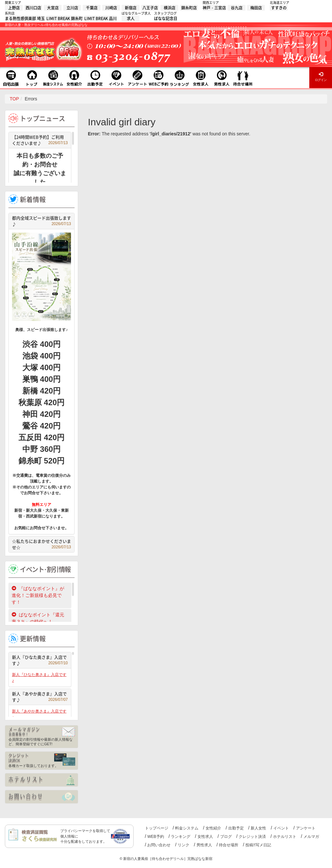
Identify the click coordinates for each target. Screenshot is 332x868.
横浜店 (170, 8)
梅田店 (256, 8)
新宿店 (131, 8)
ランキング (181, 837)
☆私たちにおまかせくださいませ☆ (41, 544)
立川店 (72, 8)
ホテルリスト (285, 837)
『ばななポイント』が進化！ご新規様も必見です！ (38, 595)
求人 (131, 18)
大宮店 (53, 8)
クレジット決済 (252, 837)
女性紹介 (213, 828)
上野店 (14, 8)
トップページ (157, 828)
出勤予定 (236, 828)
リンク (184, 845)
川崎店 (111, 8)
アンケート (306, 828)
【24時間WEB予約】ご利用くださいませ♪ (40, 140)
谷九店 (237, 8)
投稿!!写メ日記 (258, 845)
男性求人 (204, 845)
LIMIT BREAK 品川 (101, 18)
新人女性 (258, 828)
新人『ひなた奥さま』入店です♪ (40, 660)
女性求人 (205, 837)
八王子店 (150, 8)
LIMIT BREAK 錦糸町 (65, 18)
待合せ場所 (229, 845)
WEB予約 (155, 837)
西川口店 (33, 8)
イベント (281, 828)
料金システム (187, 828)
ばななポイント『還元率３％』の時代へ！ (38, 618)
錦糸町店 (189, 8)
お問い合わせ (159, 845)
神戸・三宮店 (214, 8)
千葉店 (92, 8)
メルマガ (311, 837)
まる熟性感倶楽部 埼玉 (25, 18)
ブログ (226, 837)
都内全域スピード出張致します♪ (41, 221)
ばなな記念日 (166, 18)
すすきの (279, 8)
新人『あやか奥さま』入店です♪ (40, 697)
